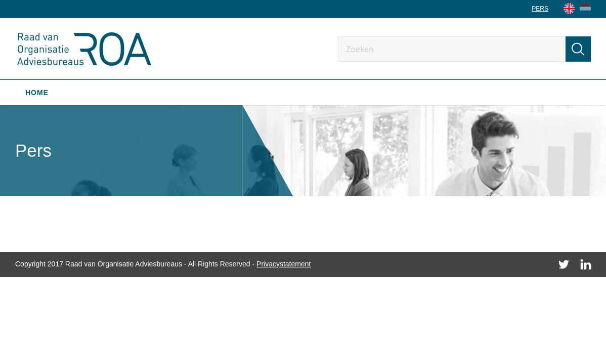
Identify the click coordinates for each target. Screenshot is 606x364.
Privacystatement (284, 264)
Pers (540, 9)
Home (37, 93)
